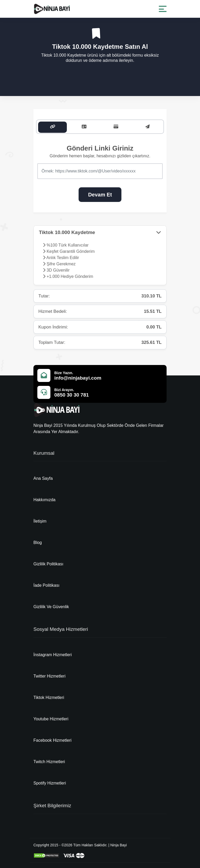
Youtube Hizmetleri (51, 719)
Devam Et (100, 195)
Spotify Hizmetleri (50, 783)
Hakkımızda (44, 500)
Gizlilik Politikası (48, 564)
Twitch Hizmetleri (49, 762)
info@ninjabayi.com (78, 378)
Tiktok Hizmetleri (49, 698)
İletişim (40, 521)
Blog (38, 543)
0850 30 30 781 (72, 395)
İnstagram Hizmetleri (53, 655)
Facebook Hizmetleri (52, 740)
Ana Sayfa (43, 478)
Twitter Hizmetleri (49, 676)
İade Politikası (46, 585)
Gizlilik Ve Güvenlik (51, 607)
